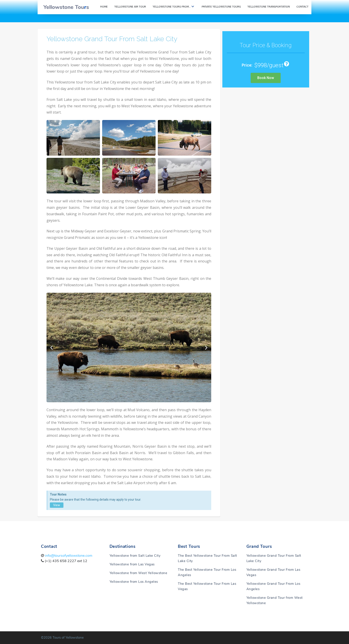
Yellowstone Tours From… (172, 7)
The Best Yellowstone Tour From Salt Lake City (207, 558)
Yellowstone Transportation (269, 7)
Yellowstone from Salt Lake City (135, 556)
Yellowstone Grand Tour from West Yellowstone (275, 600)
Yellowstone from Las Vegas (132, 564)
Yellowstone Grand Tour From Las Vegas (273, 572)
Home (104, 7)
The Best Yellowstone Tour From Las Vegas (207, 586)
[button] (52, 347)
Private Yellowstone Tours (221, 7)
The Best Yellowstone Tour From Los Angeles (207, 572)
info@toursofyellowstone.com (68, 556)
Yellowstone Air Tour (130, 7)
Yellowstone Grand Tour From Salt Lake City (112, 39)
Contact (302, 7)
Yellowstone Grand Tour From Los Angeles (273, 586)
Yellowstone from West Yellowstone (138, 573)
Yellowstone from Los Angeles (134, 582)
